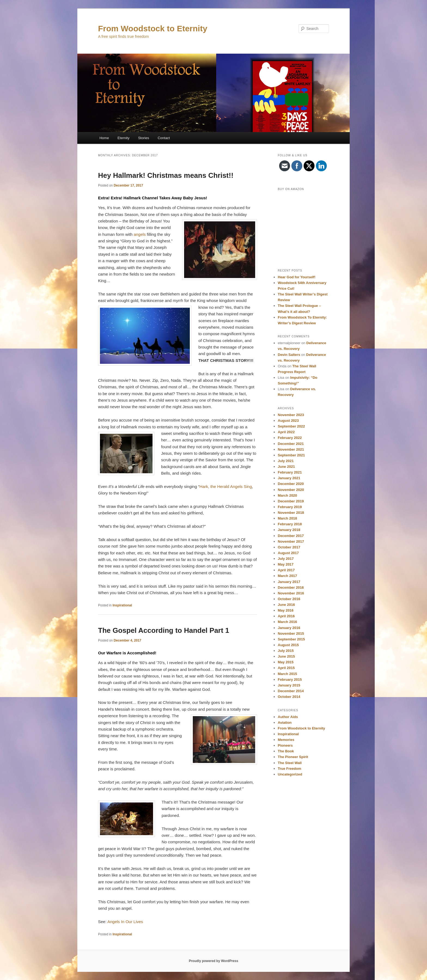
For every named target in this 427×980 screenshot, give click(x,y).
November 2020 (291, 490)
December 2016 (291, 587)
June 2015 (286, 656)
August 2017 (288, 553)
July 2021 (286, 461)
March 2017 (287, 576)
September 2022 (291, 426)
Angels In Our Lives (125, 922)
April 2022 (286, 432)
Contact (164, 138)
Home (104, 138)
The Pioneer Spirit (293, 757)
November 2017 (291, 541)
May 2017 (286, 564)
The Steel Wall (290, 763)
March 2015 (287, 674)
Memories (286, 740)
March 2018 (287, 518)
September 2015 (291, 639)
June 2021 (286, 467)
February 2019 (290, 507)
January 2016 (289, 628)
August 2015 (288, 645)
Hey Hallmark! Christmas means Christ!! (166, 175)
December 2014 (291, 691)
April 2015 (286, 668)
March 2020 (287, 495)
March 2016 (287, 622)
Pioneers (285, 745)
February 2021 (290, 472)
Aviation (285, 723)
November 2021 (291, 449)
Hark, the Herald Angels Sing (226, 486)
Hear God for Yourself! (297, 277)
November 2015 (291, 634)
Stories (144, 138)
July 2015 (286, 651)
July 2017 (286, 559)
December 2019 (291, 501)
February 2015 (290, 680)
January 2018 (289, 530)
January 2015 (289, 685)
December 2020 (291, 484)
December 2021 (291, 444)
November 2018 (291, 513)
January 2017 (289, 582)
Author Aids (288, 717)
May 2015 (286, 662)
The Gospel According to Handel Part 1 (164, 630)
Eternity (123, 138)
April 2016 (286, 616)
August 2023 (288, 421)
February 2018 (290, 524)
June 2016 (286, 605)
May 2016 (286, 610)
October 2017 (289, 547)
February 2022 (290, 438)
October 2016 (289, 599)
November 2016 (291, 593)
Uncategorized (290, 774)
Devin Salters (289, 355)
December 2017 (291, 536)
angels (140, 234)
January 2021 (289, 478)
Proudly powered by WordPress (213, 961)
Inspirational (122, 605)
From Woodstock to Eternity (153, 28)
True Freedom (289, 769)
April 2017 (286, 570)
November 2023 (291, 415)
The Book (286, 751)
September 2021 (291, 455)
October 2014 (289, 697)
